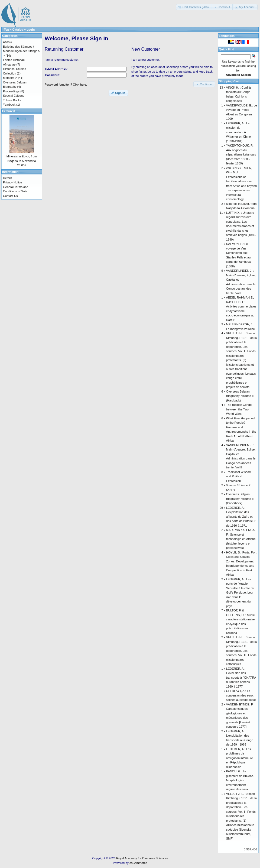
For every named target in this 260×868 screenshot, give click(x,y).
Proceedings (11, 91)
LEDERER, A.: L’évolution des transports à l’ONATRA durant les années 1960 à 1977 (241, 678)
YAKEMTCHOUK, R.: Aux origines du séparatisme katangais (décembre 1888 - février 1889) (241, 154)
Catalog (18, 30)
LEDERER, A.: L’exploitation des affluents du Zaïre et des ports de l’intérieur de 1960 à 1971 (241, 517)
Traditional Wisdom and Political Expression (239, 476)
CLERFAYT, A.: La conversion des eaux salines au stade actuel (241, 695)
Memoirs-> (10, 78)
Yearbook (9, 105)
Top (6, 30)
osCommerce (138, 863)
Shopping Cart (229, 81)
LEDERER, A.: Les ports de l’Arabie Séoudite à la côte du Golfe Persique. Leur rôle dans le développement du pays (240, 593)
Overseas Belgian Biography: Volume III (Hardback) (240, 396)
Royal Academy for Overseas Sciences (142, 858)
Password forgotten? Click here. (66, 85)
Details (8, 178)
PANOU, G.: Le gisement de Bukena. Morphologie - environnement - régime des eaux (240, 780)
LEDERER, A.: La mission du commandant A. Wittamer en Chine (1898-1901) (238, 132)
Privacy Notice (12, 182)
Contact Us (10, 196)
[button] (194, 7)
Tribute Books (12, 100)
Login (31, 30)
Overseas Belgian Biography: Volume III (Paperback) (240, 499)
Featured (8, 111)
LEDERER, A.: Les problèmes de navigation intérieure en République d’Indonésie (240, 758)
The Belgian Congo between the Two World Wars (239, 409)
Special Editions (14, 96)
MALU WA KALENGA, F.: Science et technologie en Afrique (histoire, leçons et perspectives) (241, 539)
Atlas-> (8, 42)
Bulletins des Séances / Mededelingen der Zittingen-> (22, 51)
